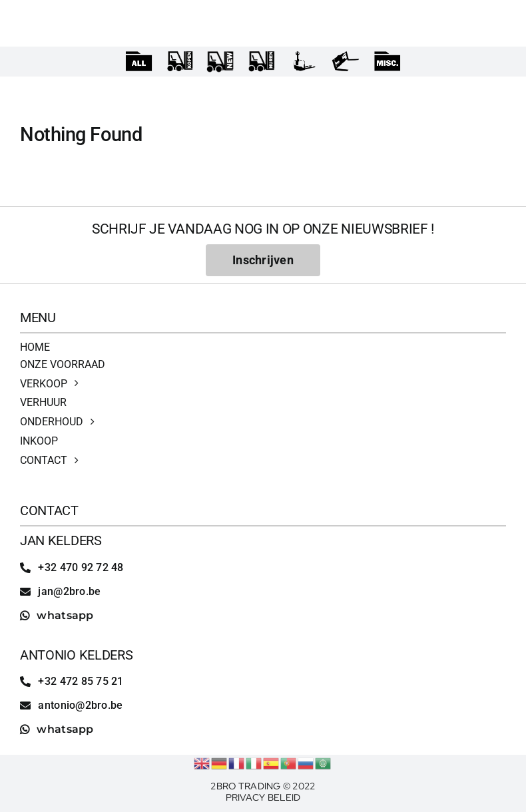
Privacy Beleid (263, 797)
